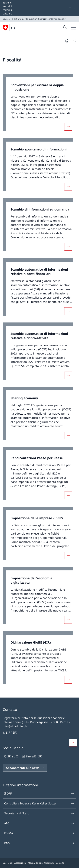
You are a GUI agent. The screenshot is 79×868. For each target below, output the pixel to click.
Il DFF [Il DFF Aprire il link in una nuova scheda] (39, 793)
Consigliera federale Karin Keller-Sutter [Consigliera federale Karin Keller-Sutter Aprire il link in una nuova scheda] (39, 803)
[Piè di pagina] (39, 863)
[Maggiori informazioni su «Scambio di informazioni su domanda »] (68, 247)
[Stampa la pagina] (67, 41)
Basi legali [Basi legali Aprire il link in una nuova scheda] (8, 863)
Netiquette (49, 863)
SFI (13, 28)
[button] (73, 743)
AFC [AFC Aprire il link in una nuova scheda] (39, 823)
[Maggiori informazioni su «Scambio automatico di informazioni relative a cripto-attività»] (68, 375)
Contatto (60, 863)
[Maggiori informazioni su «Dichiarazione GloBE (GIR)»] (68, 680)
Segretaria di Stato (39, 813)
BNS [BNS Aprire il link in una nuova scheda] (39, 843)
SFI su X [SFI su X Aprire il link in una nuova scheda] (10, 756)
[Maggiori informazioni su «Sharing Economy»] (68, 435)
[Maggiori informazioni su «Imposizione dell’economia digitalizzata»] (68, 620)
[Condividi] (74, 41)
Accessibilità (20, 863)
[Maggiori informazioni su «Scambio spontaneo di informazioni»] (68, 187)
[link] (39, 104)
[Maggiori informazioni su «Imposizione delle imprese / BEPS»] (68, 555)
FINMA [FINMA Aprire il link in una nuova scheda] (39, 833)
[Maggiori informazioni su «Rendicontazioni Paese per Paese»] (68, 495)
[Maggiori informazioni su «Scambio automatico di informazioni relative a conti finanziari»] (68, 311)
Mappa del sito (35, 863)
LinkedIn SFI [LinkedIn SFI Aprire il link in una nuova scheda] (32, 756)
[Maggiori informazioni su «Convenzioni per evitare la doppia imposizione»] (68, 127)
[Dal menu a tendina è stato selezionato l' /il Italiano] (72, 8)
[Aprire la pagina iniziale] (9, 28)
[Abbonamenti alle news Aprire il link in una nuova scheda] (25, 768)
